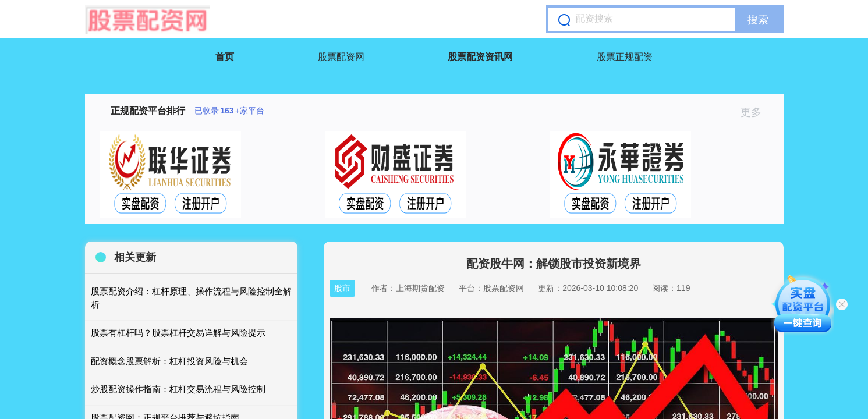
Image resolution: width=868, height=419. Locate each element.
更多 (756, 112)
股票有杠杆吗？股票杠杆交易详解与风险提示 (178, 333)
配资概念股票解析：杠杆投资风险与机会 (169, 361)
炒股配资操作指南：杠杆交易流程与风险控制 (178, 389)
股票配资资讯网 (480, 57)
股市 (342, 288)
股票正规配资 (625, 57)
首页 (225, 57)
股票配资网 (341, 57)
